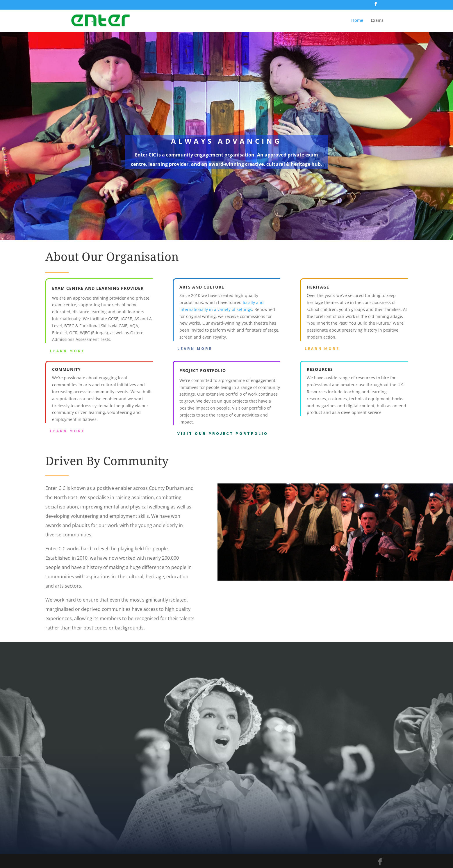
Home (357, 21)
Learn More (67, 351)
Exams (377, 21)
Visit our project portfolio (223, 433)
